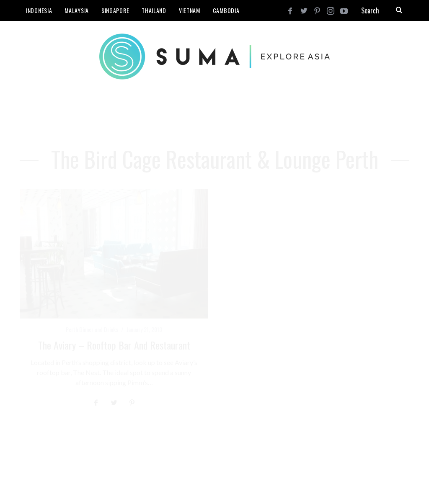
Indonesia (39, 10)
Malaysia (77, 10)
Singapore (115, 10)
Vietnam (190, 10)
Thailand (154, 10)
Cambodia (226, 10)
